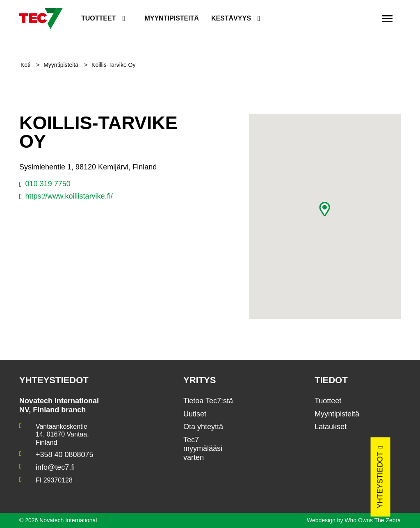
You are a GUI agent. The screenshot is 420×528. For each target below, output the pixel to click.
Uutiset (195, 414)
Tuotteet (98, 18)
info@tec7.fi (55, 467)
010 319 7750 (48, 184)
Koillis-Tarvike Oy (113, 65)
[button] (325, 209)
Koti (26, 65)
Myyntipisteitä (171, 18)
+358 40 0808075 (65, 455)
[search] (365, 19)
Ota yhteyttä (203, 427)
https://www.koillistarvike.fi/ (69, 196)
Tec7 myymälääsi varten (203, 449)
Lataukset (331, 427)
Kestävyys (231, 18)
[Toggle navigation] (387, 18)
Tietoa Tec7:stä (208, 401)
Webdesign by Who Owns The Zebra (354, 520)
